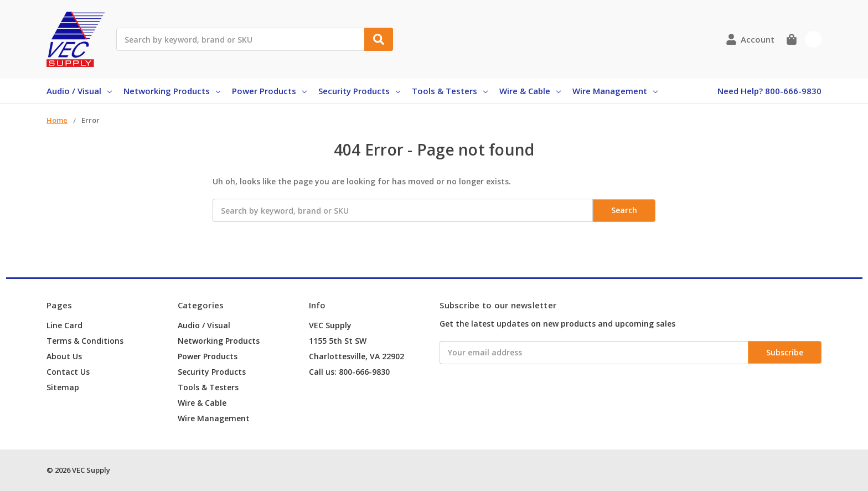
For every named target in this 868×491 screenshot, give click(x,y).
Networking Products (172, 91)
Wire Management (615, 91)
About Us (64, 356)
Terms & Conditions (85, 341)
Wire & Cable (530, 91)
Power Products (269, 91)
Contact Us (68, 372)
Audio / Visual (79, 91)
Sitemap (63, 387)
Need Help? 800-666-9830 (769, 91)
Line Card (64, 325)
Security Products (359, 91)
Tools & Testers (450, 91)
